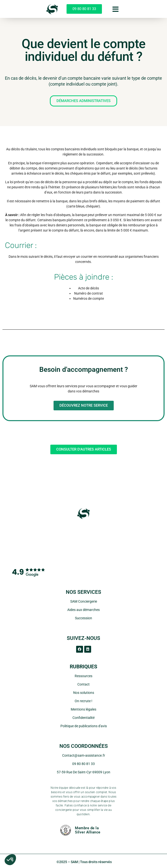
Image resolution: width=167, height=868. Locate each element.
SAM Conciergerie (84, 601)
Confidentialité (83, 718)
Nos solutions (84, 693)
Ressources (83, 676)
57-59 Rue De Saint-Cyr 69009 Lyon (83, 772)
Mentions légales (83, 709)
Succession (83, 618)
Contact (83, 684)
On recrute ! (83, 701)
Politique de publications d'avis (84, 726)
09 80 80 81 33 (83, 764)
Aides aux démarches (83, 610)
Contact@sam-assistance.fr (84, 755)
